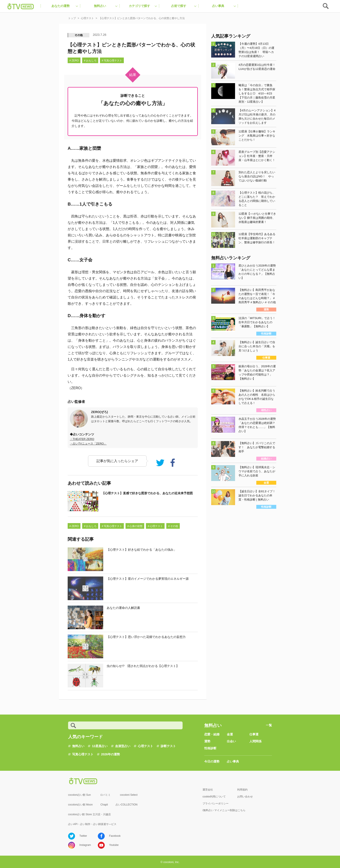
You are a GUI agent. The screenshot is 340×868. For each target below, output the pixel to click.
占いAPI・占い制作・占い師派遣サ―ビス (92, 824)
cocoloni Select (129, 795)
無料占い (78, 746)
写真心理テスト (83, 754)
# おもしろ (90, 61)
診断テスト (168, 746)
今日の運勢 (212, 761)
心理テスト (145, 746)
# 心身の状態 (135, 526)
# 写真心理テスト (112, 61)
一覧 (269, 725)
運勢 (207, 741)
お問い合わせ (245, 797)
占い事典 (233, 761)
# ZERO (74, 61)
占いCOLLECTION (127, 805)
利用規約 (242, 790)
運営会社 (208, 790)
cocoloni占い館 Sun (79, 795)
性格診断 (210, 748)
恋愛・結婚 (212, 734)
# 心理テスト (155, 526)
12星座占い (100, 746)
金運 (230, 734)
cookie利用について (214, 797)
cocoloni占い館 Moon (80, 805)
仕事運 (254, 734)
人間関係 (255, 741)
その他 (79, 35)
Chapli (104, 805)
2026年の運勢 (110, 754)
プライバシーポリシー (216, 804)
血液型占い (123, 746)
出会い (231, 741)
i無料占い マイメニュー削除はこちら (224, 810)
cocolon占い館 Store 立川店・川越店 (89, 814)
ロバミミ (105, 795)
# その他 (173, 526)
